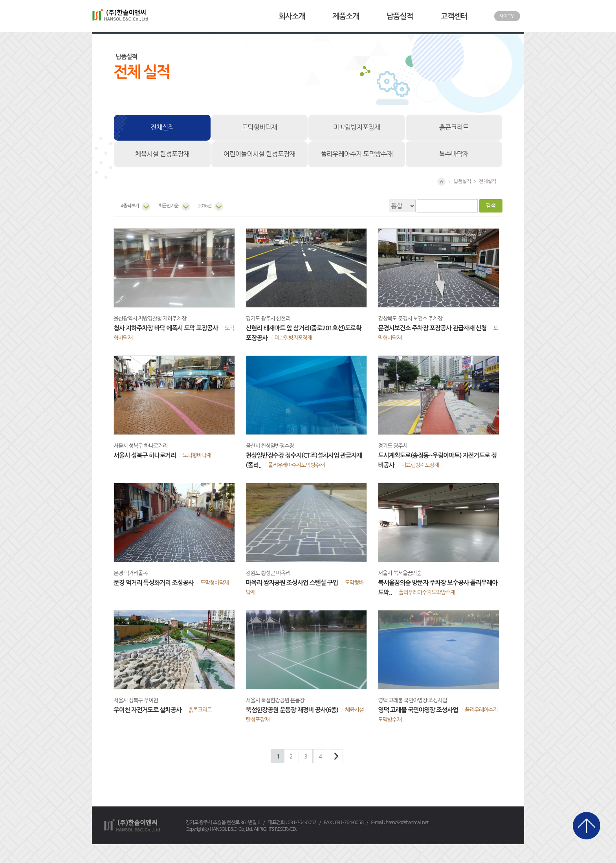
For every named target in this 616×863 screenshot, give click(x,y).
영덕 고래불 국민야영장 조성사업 (418, 710)
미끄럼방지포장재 (357, 127)
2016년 (205, 206)
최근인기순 (168, 206)
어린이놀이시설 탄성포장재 (259, 154)
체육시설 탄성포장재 (162, 154)
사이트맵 (507, 16)
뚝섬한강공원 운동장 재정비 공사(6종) (292, 710)
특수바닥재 (454, 154)
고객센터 (454, 16)
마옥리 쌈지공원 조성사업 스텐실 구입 (292, 583)
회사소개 (292, 16)
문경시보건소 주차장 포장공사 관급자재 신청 (432, 328)
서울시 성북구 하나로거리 (145, 455)
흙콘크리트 (454, 127)
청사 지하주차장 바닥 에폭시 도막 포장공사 (166, 328)
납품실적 (400, 16)
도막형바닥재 (259, 127)
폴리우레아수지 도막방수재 (357, 154)
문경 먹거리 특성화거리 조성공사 (154, 583)
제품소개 (346, 16)
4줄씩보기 (130, 206)
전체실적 (162, 127)
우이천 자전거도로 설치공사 (148, 710)
